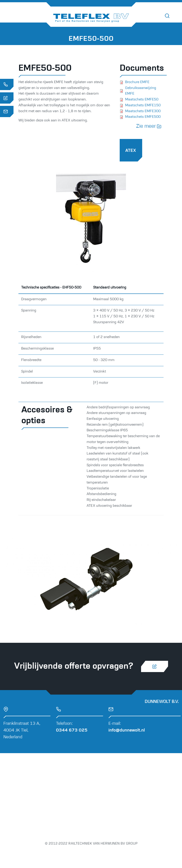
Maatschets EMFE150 (143, 105)
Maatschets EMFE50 (142, 100)
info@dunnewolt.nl (127, 730)
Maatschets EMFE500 (143, 117)
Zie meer (146, 126)
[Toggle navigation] (177, 16)
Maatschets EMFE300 (143, 111)
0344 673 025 (72, 730)
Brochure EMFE (137, 82)
